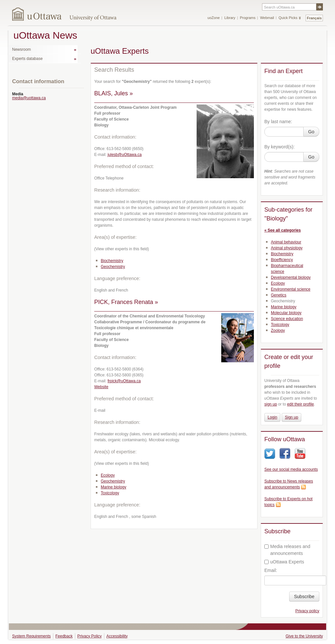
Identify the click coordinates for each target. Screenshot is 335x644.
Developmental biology (291, 277)
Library (230, 18)
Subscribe (304, 597)
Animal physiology (287, 248)
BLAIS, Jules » (114, 93)
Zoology (278, 331)
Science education (287, 319)
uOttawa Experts (284, 562)
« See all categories (282, 230)
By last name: (278, 122)
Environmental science (291, 289)
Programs (248, 18)
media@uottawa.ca (29, 98)
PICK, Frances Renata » (126, 302)
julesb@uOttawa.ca (125, 155)
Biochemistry (112, 261)
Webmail (267, 18)
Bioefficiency (282, 260)
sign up (271, 404)
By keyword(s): (280, 147)
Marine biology (114, 487)
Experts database (27, 59)
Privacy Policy (89, 636)
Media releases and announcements (287, 550)
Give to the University (304, 636)
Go (311, 132)
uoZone (213, 18)
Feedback (64, 636)
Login (272, 417)
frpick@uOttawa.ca (124, 381)
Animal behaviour (286, 242)
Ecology (108, 475)
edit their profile (300, 404)
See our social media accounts (291, 469)
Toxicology (110, 493)
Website (101, 387)
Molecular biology (286, 313)
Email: (271, 570)
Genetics (279, 295)
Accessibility (117, 636)
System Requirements (31, 636)
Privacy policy (307, 611)
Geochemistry (113, 267)
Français (314, 18)
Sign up (292, 417)
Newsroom (21, 49)
